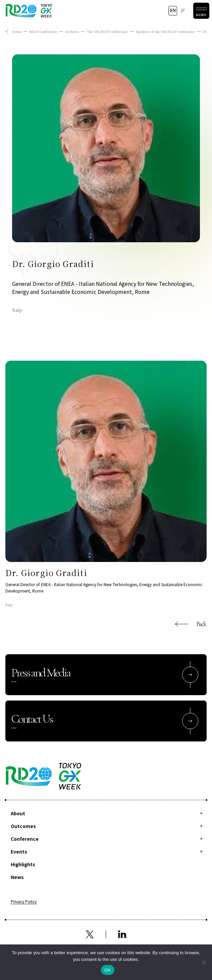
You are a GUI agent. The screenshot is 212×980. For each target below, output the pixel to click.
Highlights (23, 864)
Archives (72, 31)
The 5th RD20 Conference (107, 31)
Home (17, 31)
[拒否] (204, 962)
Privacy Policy (24, 902)
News (17, 877)
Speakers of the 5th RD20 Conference (165, 31)
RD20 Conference (43, 31)
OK (108, 970)
